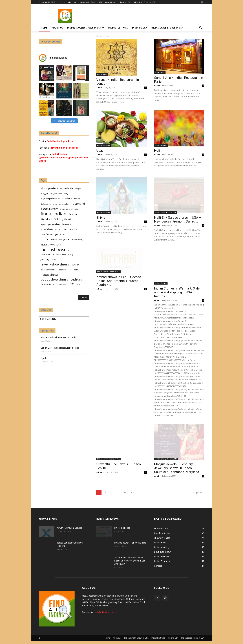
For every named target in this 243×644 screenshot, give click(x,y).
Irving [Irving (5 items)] (71, 254)
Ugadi (101, 151)
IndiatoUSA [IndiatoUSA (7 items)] (61, 254)
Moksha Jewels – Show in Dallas (130, 543)
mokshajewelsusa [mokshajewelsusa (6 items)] (49, 270)
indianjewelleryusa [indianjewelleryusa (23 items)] (55, 239)
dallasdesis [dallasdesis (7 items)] (46, 204)
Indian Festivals (111, 2)
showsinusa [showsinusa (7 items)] (62, 285)
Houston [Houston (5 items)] (59, 229)
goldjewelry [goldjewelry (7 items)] (67, 219)
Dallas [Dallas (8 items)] (77, 199)
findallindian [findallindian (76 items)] (53, 214)
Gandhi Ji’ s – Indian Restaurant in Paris (60, 348)
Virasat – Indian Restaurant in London (59, 337)
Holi (157, 151)
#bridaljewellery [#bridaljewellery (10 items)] (49, 188)
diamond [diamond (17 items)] (79, 204)
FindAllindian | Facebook (65, 148)
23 (125, 493)
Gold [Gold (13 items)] (57, 219)
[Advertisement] (148, 16)
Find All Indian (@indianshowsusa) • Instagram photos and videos (63, 157)
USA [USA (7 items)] (78, 285)
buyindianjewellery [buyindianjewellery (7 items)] (59, 194)
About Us (72, 2)
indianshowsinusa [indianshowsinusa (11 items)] (51, 245)
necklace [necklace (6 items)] (63, 270)
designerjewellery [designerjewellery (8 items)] (62, 204)
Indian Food (102, 74)
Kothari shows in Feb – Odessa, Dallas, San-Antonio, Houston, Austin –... (119, 290)
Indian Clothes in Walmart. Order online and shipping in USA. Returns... (177, 292)
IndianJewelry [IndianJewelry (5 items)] (77, 240)
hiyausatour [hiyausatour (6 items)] (67, 224)
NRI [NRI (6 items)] (70, 270)
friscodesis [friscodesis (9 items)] (46, 219)
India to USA (125, 2)
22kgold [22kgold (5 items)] (78, 189)
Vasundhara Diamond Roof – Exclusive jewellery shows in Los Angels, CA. (130, 561)
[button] (201, 28)
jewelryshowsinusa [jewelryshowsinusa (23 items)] (55, 264)
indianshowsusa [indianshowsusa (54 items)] (56, 249)
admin (99, 88)
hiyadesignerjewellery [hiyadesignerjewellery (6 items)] (50, 224)
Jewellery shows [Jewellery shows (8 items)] (48, 259)
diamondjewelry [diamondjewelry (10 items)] (49, 209)
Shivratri (102, 218)
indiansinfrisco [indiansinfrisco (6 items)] (47, 254)
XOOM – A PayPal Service (69, 528)
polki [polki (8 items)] (76, 270)
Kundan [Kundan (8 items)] (75, 265)
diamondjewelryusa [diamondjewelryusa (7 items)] (69, 209)
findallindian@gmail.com (60, 141)
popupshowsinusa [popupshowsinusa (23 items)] (54, 279)
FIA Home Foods (122, 528)
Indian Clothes (161, 283)
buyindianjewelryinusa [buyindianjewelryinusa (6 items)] (50, 199)
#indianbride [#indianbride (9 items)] (66, 188)
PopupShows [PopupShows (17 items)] (50, 275)
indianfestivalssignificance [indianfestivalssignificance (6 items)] (52, 234)
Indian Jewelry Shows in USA (90, 2)
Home (63, 2)
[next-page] (132, 493)
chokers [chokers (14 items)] (67, 198)
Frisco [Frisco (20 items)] (73, 214)
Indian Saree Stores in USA (144, 2)
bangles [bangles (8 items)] (44, 194)
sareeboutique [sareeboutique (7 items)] (48, 285)
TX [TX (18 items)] (72, 284)
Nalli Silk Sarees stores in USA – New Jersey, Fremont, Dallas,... (178, 219)
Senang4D (44, 374)
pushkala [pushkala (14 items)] (76, 280)
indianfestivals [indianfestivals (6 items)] (71, 229)
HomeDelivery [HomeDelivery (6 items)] (47, 229)
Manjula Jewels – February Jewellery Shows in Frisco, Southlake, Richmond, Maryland (177, 468)
